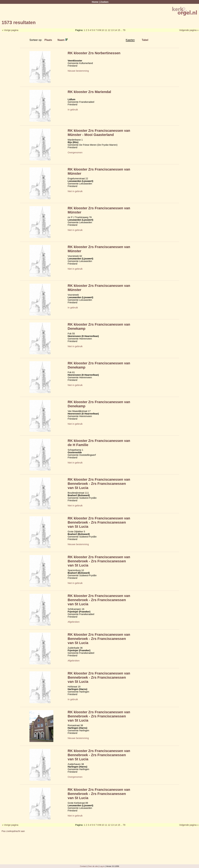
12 (109, 30)
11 (106, 30)
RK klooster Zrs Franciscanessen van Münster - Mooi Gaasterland (99, 133)
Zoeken (104, 2)
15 (119, 30)
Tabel (145, 40)
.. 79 (123, 30)
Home (95, 2)
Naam (63, 40)
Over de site (93, 866)
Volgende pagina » (189, 30)
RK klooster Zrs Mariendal (89, 92)
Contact (83, 866)
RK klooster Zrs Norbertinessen (94, 53)
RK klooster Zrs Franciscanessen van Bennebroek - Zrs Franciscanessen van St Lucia (99, 484)
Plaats (48, 40)
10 (103, 30)
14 (116, 30)
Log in (102, 866)
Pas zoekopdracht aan (13, 831)
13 (112, 30)
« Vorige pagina (10, 30)
